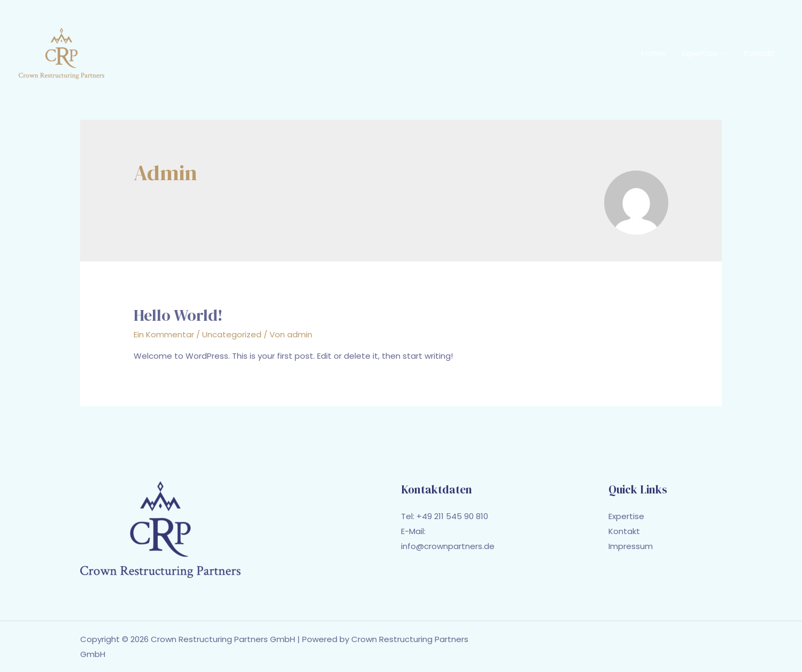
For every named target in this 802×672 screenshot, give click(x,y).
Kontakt (759, 53)
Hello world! (178, 315)
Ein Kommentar (164, 334)
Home (654, 53)
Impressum (631, 546)
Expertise (700, 53)
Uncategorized (232, 334)
